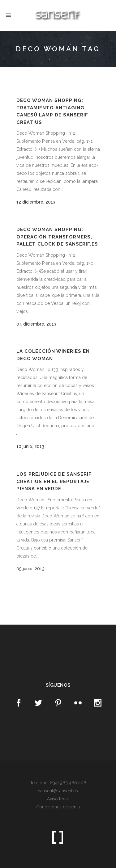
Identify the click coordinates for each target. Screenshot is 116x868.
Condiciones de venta (58, 807)
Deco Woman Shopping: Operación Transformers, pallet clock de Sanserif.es (57, 237)
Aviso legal (58, 799)
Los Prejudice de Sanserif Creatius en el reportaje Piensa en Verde (54, 481)
